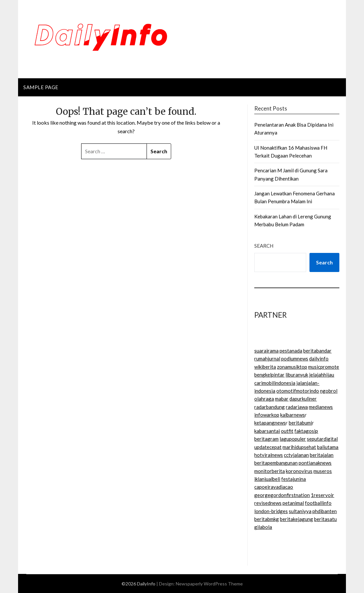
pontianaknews (315, 463)
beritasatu (325, 519)
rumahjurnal (267, 358)
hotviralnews (269, 455)
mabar (282, 399)
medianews (321, 407)
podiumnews (295, 358)
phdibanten (325, 511)
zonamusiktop (292, 367)
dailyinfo (319, 358)
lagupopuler (293, 439)
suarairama (266, 351)
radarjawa (297, 407)
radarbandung (270, 407)
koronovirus (299, 471)
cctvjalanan (296, 455)
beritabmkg (267, 519)
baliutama (328, 447)
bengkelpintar (269, 375)
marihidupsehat (299, 447)
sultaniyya (300, 511)
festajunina (294, 479)
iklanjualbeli (267, 479)
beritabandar (317, 351)
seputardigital (322, 439)
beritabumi (300, 423)
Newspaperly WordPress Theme (209, 584)
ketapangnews (270, 423)
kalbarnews (293, 415)
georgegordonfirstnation (282, 495)
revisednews (268, 503)
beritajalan (322, 455)
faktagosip (306, 431)
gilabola (263, 527)
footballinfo (318, 503)
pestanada (291, 351)
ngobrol (329, 391)
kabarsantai (267, 431)
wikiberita (265, 367)
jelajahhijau (322, 375)
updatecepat (268, 447)
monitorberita (270, 471)
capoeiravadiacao (274, 487)
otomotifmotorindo (298, 391)
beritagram (266, 439)
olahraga (264, 399)
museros (323, 471)
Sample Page (41, 87)
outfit (287, 431)
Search (264, 246)
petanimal (293, 503)
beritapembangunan (276, 463)
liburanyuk (297, 375)
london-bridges (271, 511)
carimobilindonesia (275, 383)
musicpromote (324, 367)
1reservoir (322, 495)
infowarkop (267, 415)
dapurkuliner (303, 399)
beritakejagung (296, 519)
